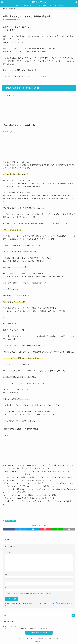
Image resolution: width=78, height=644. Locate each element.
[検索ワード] (39, 615)
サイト (7, 587)
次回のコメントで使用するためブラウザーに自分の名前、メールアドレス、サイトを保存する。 (32, 594)
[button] (9, 529)
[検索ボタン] (76, 2)
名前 (6, 574)
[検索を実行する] (73, 615)
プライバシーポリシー (55, 639)
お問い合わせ (33, 639)
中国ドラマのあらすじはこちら (39, 633)
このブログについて (43, 639)
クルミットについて (23, 639)
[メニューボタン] (2, 2)
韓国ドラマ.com (39, 2)
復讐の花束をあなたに (10, 19)
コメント (8, 552)
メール (7, 581)
